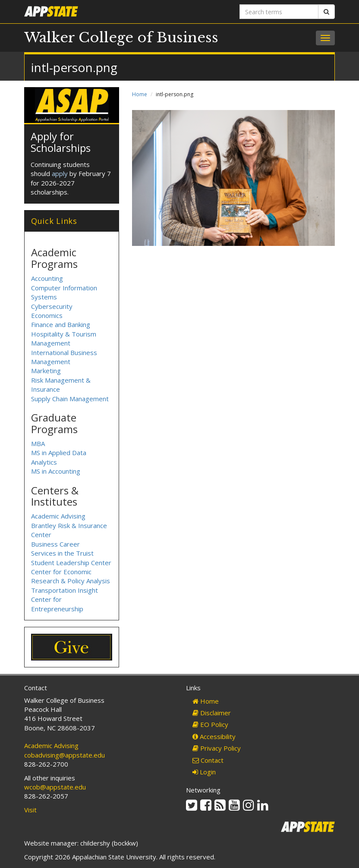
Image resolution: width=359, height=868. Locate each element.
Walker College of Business (121, 38)
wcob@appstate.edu (55, 787)
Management (51, 362)
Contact (208, 760)
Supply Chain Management (70, 399)
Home (140, 94)
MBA (38, 443)
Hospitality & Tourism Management (64, 338)
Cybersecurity (52, 306)
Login (204, 772)
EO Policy (210, 724)
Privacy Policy (217, 748)
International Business (64, 352)
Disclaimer (212, 713)
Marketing (46, 371)
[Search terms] (279, 12)
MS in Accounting (56, 471)
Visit (30, 810)
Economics (47, 315)
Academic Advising (58, 516)
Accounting (47, 278)
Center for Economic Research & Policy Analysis (71, 576)
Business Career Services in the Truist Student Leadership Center (71, 553)
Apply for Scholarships (61, 142)
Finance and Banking (61, 324)
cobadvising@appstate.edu (65, 755)
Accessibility (214, 736)
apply (60, 173)
